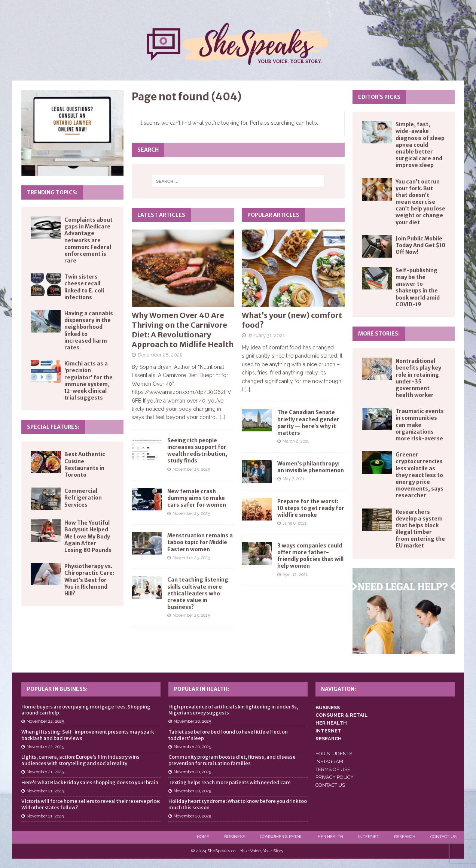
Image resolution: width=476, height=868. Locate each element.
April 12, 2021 (295, 575)
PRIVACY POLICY (335, 777)
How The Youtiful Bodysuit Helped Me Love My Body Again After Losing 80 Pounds (88, 536)
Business (235, 837)
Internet (369, 837)
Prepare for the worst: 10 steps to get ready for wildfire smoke (311, 508)
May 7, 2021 (294, 479)
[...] (222, 417)
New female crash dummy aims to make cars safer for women (197, 498)
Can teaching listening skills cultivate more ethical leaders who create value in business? (198, 593)
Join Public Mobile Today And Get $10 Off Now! (420, 245)
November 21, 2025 (45, 772)
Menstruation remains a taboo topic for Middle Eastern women (200, 542)
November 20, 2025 (192, 721)
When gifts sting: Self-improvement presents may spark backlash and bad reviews (88, 735)
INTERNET (328, 731)
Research (405, 837)
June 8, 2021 (295, 523)
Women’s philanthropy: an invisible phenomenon (311, 467)
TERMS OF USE (333, 769)
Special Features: (53, 427)
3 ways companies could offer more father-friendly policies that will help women (310, 556)
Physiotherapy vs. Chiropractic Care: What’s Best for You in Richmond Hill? (89, 580)
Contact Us (443, 837)
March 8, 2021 (296, 441)
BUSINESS (328, 708)
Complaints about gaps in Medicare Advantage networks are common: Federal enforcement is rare (89, 240)
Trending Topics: (52, 192)
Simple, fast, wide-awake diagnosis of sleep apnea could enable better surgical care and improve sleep (420, 145)
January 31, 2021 (266, 335)
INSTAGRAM (329, 761)
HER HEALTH (331, 723)
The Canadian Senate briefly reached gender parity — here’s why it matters (308, 423)
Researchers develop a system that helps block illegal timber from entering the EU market (420, 529)
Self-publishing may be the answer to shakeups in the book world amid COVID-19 (418, 287)
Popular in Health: (202, 689)
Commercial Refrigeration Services (83, 498)
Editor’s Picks (379, 97)
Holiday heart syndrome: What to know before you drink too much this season (238, 804)
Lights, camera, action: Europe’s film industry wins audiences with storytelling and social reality (80, 760)
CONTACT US (330, 785)
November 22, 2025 (45, 721)
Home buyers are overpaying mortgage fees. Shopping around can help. (86, 710)
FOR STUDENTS (334, 754)
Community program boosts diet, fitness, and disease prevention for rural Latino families (232, 760)
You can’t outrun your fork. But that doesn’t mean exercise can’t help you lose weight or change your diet (420, 202)
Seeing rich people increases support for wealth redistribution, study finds (197, 451)
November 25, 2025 (191, 469)
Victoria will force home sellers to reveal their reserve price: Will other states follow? (91, 804)
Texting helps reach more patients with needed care (230, 782)
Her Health (330, 837)
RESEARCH (329, 739)
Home (203, 837)
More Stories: (379, 334)
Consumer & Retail (281, 837)
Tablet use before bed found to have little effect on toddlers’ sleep (228, 735)
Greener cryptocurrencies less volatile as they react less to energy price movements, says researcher (419, 475)
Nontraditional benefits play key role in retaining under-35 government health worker (418, 378)
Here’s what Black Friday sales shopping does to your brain (90, 782)
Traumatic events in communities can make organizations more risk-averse (420, 425)
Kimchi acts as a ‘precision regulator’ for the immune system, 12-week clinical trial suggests (89, 381)
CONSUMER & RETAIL (341, 715)
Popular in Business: (57, 689)
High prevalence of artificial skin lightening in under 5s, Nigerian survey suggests (233, 710)
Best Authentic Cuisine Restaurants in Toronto (85, 465)
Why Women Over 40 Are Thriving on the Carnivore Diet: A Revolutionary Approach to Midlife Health (183, 330)
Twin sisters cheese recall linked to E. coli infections (84, 287)
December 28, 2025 (160, 355)
